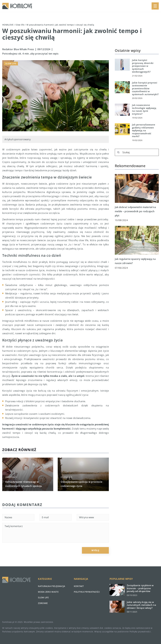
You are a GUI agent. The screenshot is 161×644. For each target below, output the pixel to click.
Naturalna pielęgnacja (51, 586)
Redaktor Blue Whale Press (18, 49)
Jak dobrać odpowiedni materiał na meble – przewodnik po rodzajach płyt (135, 211)
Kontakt (79, 586)
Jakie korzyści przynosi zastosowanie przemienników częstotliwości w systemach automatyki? (145, 88)
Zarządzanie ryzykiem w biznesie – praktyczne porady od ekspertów (140, 588)
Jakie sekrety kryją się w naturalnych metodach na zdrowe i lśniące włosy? (141, 605)
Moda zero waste (48, 592)
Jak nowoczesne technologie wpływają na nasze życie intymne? (144, 109)
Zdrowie (43, 603)
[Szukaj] (118, 152)
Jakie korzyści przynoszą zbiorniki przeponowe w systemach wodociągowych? (143, 66)
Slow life (11, 63)
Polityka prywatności (87, 592)
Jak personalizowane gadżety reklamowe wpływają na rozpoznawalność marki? (144, 130)
